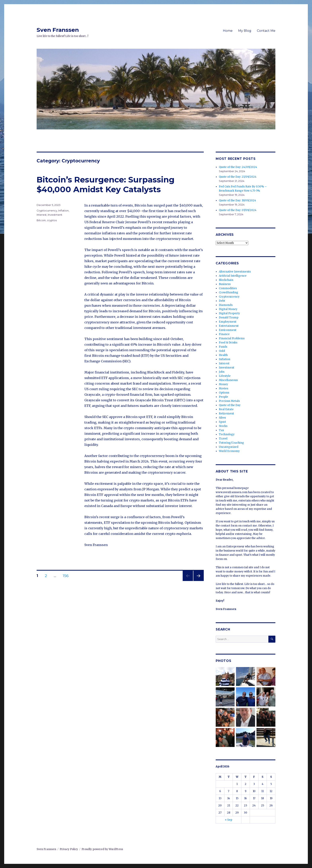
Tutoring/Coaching (231, 443)
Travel (223, 439)
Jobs (222, 372)
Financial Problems (232, 338)
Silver (223, 418)
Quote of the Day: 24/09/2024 (238, 167)
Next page (199, 581)
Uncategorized (229, 447)
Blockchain (226, 280)
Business (225, 284)
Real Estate (226, 409)
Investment (55, 215)
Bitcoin (41, 220)
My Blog (245, 31)
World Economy (229, 451)
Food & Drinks (228, 343)
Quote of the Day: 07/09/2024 (238, 210)
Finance (224, 334)
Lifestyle (225, 376)
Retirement (226, 414)
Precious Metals (229, 401)
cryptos (52, 220)
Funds (223, 347)
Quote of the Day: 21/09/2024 (238, 177)
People (223, 397)
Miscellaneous (228, 380)
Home (228, 31)
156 (67, 576)
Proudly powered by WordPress (102, 849)
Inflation (63, 210)
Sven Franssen (58, 30)
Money (223, 384)
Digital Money (228, 309)
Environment (228, 330)
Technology (227, 434)
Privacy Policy (69, 849)
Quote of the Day (230, 405)
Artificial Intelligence (233, 276)
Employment (228, 322)
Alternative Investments (235, 272)
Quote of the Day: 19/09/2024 (237, 200)
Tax (221, 430)
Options (224, 393)
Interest (42, 215)
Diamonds (226, 305)
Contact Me (266, 31)
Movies (224, 388)
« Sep (229, 820)
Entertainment (229, 326)
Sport (222, 422)
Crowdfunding (229, 292)
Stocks (223, 426)
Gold (222, 351)
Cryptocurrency (47, 210)
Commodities (228, 288)
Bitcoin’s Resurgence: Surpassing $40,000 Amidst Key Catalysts (106, 184)
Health (223, 355)
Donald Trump (229, 318)
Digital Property (229, 313)
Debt (222, 301)
